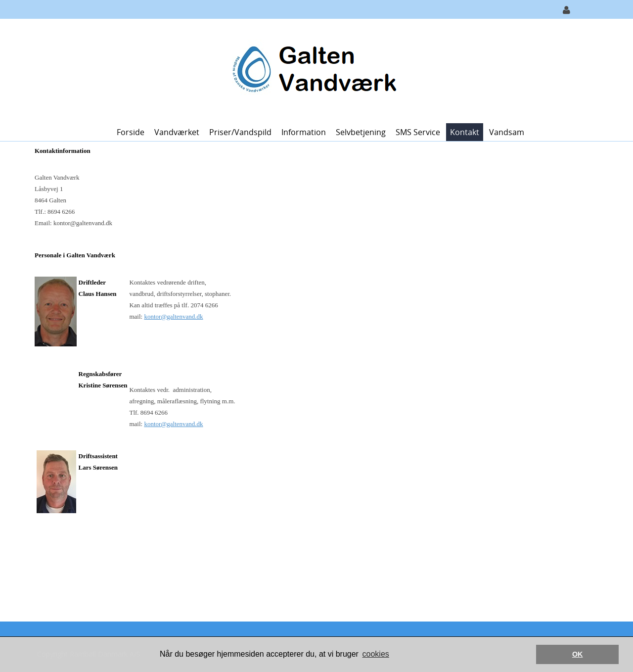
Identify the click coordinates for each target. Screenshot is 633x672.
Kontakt (465, 132)
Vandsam (507, 132)
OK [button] (578, 654)
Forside (131, 132)
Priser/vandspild (240, 132)
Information (304, 132)
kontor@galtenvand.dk (173, 316)
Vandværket (177, 132)
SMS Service (418, 132)
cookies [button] (376, 654)
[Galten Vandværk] (313, 70)
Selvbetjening (361, 132)
